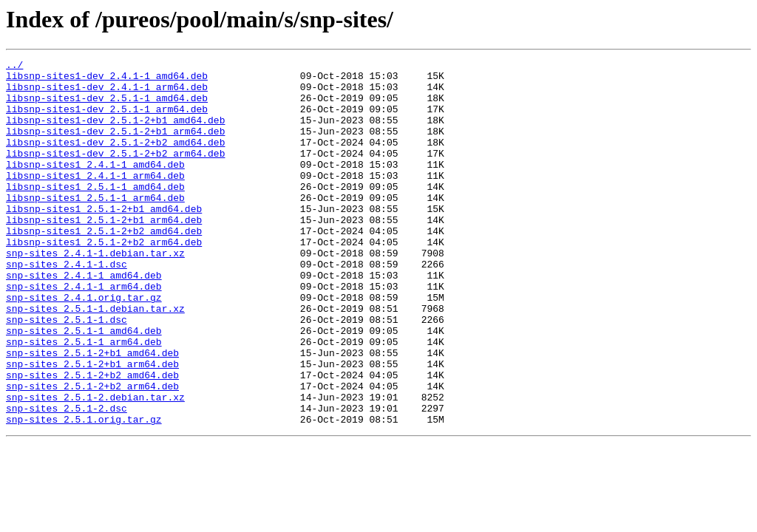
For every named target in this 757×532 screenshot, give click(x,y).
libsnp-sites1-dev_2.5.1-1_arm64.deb (107, 120)
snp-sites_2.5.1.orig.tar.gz (84, 492)
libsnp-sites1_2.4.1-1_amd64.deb (95, 186)
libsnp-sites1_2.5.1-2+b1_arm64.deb (104, 253)
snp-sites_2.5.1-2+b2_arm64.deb (92, 452)
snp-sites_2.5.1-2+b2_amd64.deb (92, 439)
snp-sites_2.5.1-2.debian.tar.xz (95, 465)
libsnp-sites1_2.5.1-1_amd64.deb (95, 213)
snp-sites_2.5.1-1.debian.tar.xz (95, 359)
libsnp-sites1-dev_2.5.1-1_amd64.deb (107, 106)
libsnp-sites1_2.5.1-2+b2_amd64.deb (104, 266)
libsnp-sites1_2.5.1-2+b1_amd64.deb (104, 239)
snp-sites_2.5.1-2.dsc (67, 479)
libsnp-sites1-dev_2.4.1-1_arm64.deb (107, 93)
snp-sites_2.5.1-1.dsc (67, 372)
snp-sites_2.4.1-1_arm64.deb (84, 332)
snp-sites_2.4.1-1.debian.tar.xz (95, 293)
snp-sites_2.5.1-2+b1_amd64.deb (92, 412)
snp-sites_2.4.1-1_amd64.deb (84, 319)
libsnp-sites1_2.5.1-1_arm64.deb (95, 226)
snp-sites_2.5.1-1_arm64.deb (84, 399)
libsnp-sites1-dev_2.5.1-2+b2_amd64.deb (115, 160)
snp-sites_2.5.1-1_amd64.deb (84, 386)
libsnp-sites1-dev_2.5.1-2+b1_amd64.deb (115, 133)
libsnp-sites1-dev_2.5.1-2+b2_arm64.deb (115, 173)
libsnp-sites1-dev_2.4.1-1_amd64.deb (107, 80)
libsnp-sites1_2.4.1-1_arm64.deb (95, 199)
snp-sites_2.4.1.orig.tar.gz (84, 346)
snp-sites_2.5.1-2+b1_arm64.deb (92, 426)
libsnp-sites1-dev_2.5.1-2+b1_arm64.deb (115, 146)
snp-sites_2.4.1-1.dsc (67, 306)
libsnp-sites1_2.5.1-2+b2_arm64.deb (104, 279)
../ (14, 66)
